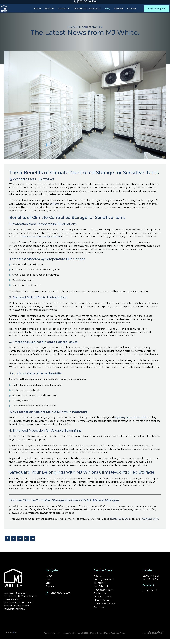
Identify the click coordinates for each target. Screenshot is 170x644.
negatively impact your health (130, 423)
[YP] (156, 596)
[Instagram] (143, 596)
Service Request (155, 11)
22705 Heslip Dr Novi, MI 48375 (151, 583)
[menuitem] (38, 11)
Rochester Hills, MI (104, 595)
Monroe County (102, 606)
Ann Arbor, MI (101, 592)
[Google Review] (152, 596)
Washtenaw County (104, 609)
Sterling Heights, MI (104, 585)
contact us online (119, 524)
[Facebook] (148, 596)
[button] (7, 544)
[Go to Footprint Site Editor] (153, 638)
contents (54, 209)
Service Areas (103, 576)
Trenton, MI (100, 588)
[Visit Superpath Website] (11, 638)
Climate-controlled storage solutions (41, 242)
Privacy (123, 638)
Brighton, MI (100, 599)
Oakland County (103, 602)
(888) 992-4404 (85, 2)
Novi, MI (98, 581)
